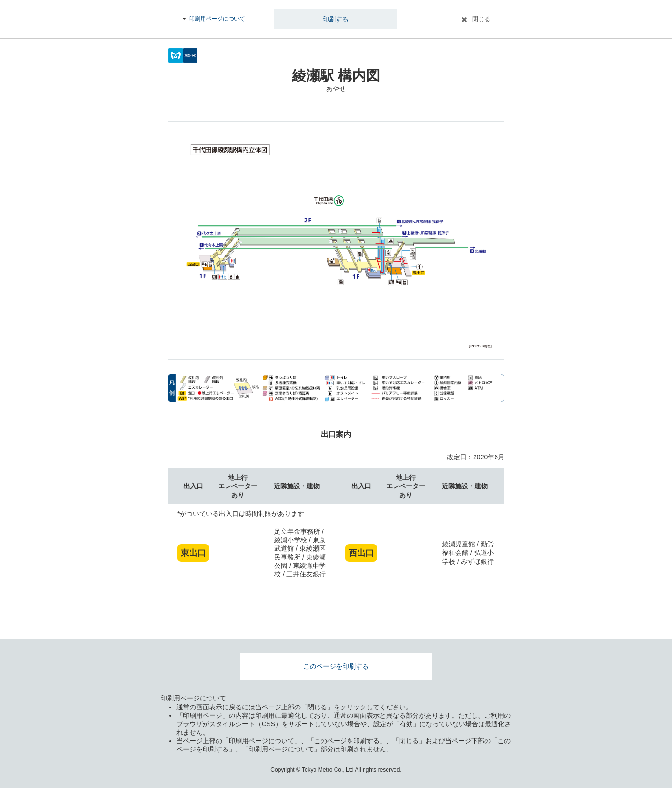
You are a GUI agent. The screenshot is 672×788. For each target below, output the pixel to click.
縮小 (487, 342)
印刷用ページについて (217, 19)
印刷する (336, 19)
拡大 (487, 324)
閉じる (481, 19)
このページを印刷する (336, 666)
